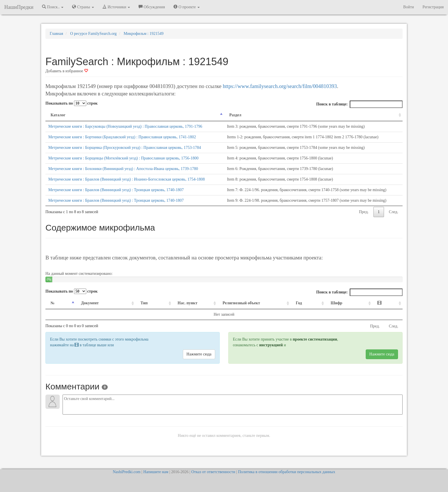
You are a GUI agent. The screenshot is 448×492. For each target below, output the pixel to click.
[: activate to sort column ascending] (389, 303)
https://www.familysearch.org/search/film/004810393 (280, 86)
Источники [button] (116, 7)
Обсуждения (152, 7)
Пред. (364, 212)
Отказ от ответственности (213, 472)
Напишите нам (156, 472)
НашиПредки (19, 7)
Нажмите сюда (199, 354)
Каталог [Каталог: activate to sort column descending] (58, 115)
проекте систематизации (315, 339)
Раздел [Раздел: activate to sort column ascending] (233, 115)
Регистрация (433, 7)
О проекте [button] (186, 7)
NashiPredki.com (127, 472)
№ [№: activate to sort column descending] (53, 303)
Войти (408, 7)
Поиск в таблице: (359, 104)
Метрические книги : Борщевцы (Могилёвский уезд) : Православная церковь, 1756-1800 (123, 158)
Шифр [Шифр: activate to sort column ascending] (346, 303)
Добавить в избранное (67, 71)
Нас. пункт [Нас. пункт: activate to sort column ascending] (173, 303)
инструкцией (271, 345)
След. (394, 212)
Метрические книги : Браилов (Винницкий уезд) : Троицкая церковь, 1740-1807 (116, 190)
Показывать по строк (71, 103)
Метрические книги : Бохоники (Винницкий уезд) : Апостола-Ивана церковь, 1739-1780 (123, 169)
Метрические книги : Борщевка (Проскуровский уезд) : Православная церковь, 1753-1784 (125, 148)
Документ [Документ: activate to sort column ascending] (86, 303)
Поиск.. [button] (53, 7)
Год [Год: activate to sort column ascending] (312, 303)
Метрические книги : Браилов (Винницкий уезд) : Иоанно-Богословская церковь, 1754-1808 (127, 179)
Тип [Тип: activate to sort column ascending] (134, 303)
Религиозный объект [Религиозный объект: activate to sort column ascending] (238, 303)
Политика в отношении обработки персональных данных (287, 472)
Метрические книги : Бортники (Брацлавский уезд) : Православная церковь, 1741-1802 (122, 137)
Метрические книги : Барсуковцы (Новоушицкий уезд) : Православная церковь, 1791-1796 (125, 126)
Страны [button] (83, 7)
